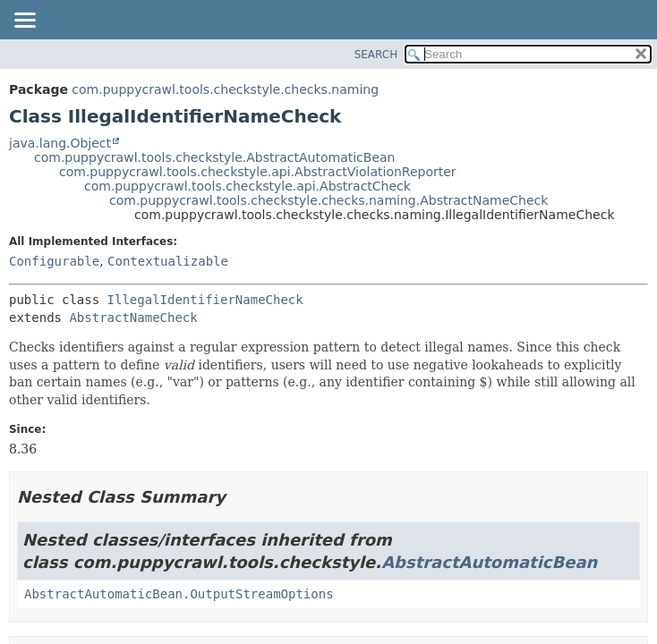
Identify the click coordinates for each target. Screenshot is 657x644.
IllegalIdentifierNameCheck (205, 300)
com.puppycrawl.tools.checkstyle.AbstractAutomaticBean (215, 157)
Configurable (54, 261)
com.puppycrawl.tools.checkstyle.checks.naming (225, 89)
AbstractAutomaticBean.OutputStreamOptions (179, 594)
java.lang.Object (60, 143)
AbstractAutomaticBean (489, 562)
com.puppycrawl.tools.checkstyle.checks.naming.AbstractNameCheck (328, 200)
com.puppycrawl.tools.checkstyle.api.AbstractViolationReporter (258, 172)
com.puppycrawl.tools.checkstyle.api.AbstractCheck (247, 186)
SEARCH (376, 55)
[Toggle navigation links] (24, 21)
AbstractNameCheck (133, 318)
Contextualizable (168, 261)
